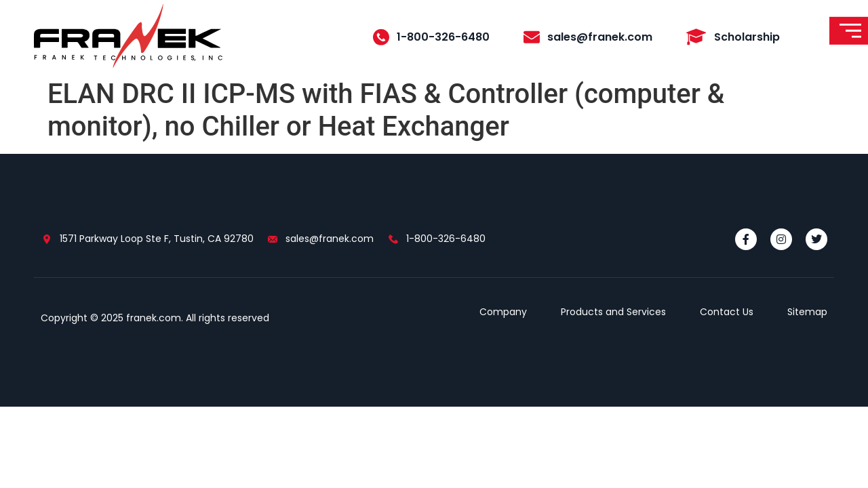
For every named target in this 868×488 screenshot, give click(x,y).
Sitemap (807, 312)
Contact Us (727, 312)
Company (503, 312)
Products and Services (613, 312)
